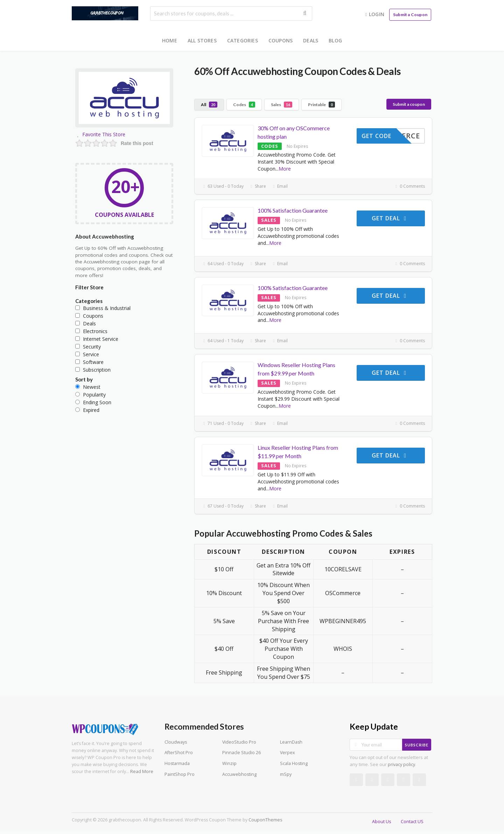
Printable (321, 105)
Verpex (288, 753)
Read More (142, 771)
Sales (282, 105)
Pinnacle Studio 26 (241, 753)
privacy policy (401, 764)
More (285, 169)
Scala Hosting (294, 763)
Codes (244, 105)
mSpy (286, 774)
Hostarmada (177, 763)
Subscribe (417, 745)
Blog (335, 40)
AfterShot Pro (179, 753)
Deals (311, 40)
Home (170, 40)
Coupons (281, 40)
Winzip (229, 763)
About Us (381, 822)
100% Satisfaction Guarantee (293, 210)
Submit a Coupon (410, 15)
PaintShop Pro (180, 774)
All (209, 105)
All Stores (202, 40)
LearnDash (291, 742)
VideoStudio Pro (239, 742)
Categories (243, 40)
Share (257, 186)
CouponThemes (265, 820)
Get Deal (390, 218)
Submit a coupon (409, 104)
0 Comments (409, 186)
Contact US (412, 822)
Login (374, 14)
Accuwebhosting (239, 774)
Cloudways (176, 742)
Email (279, 186)
